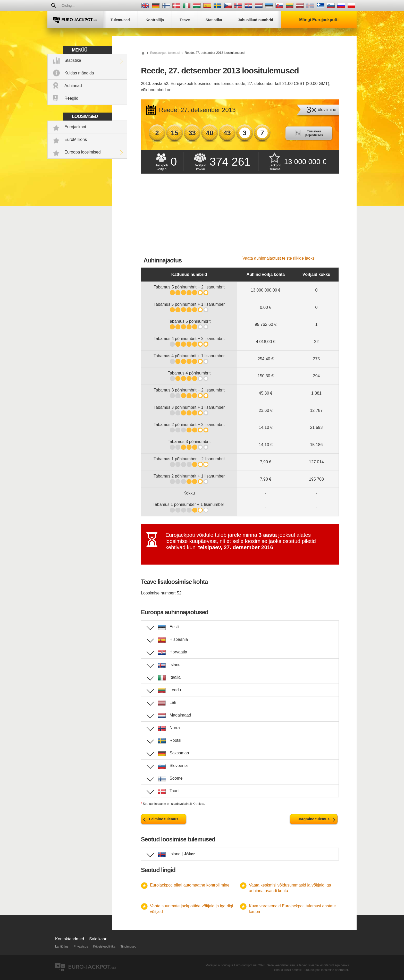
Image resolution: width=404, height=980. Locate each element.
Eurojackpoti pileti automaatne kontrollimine (190, 885)
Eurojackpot (75, 127)
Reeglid (71, 98)
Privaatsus (81, 947)
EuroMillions (76, 139)
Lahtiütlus (62, 947)
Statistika (73, 60)
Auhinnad (73, 86)
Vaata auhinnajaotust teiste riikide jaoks (279, 258)
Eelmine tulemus (164, 819)
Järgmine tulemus (314, 819)
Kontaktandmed (70, 939)
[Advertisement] (240, 217)
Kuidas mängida (79, 73)
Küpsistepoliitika (104, 947)
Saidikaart (98, 939)
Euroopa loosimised (83, 152)
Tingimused (128, 947)
